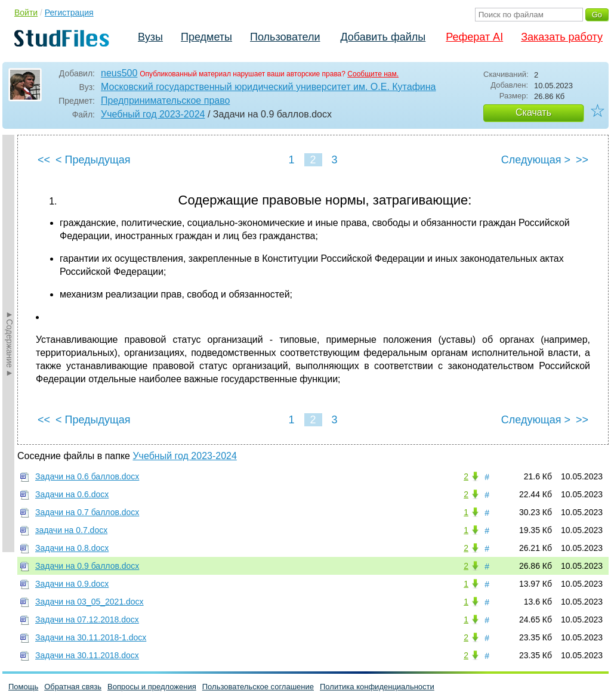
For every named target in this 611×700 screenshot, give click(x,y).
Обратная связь (73, 687)
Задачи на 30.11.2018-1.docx (91, 637)
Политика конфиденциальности (377, 687)
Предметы (206, 37)
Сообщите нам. (373, 74)
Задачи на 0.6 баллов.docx (87, 476)
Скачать (533, 112)
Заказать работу (562, 37)
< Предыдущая (93, 160)
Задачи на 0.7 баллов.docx (87, 512)
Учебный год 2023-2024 (153, 114)
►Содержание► (10, 343)
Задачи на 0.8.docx (72, 548)
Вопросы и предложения (152, 687)
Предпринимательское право (165, 100)
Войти (26, 13)
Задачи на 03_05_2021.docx (90, 602)
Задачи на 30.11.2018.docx (87, 655)
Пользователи (285, 37)
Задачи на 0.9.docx (72, 584)
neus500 (119, 73)
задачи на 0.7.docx (71, 530)
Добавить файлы (383, 37)
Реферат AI (474, 37)
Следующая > (536, 160)
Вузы (150, 37)
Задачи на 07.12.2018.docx (87, 620)
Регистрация (69, 13)
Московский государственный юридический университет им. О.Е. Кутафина (268, 87)
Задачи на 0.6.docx (72, 494)
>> (582, 160)
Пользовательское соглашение (258, 687)
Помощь (23, 687)
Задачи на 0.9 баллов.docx (87, 566)
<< (44, 160)
